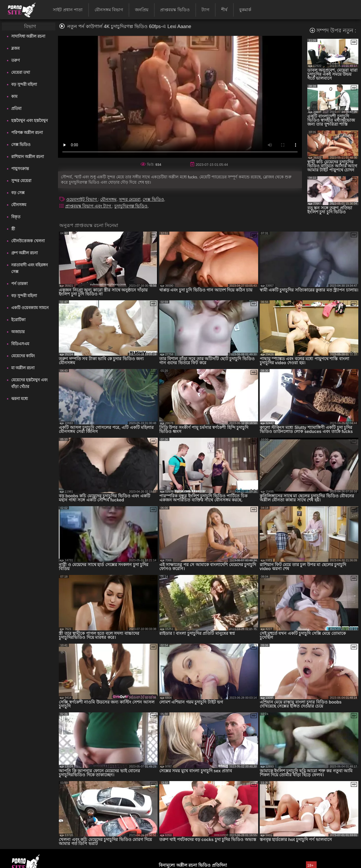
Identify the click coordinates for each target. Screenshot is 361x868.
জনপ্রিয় (142, 10)
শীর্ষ (224, 10)
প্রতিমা (16, 108)
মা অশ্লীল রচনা (23, 368)
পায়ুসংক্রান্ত (20, 169)
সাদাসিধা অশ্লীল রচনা (28, 36)
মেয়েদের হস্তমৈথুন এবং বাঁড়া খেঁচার (29, 383)
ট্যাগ (205, 10)
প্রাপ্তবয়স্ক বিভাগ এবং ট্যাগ (89, 206)
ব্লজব (15, 48)
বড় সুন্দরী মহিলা (24, 84)
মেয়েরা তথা (21, 72)
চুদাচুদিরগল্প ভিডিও (131, 206)
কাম (14, 96)
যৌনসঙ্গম (19, 205)
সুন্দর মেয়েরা (21, 181)
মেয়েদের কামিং (23, 356)
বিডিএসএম (20, 344)
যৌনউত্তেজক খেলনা (28, 241)
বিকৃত (16, 217)
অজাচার (18, 332)
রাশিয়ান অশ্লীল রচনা (28, 157)
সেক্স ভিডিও (21, 145)
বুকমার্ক (245, 10)
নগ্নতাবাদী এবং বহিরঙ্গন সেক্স (30, 268)
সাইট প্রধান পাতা (68, 10)
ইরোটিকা (18, 320)
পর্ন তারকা (19, 284)
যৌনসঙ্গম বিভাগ (109, 10)
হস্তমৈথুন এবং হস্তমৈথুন (30, 120)
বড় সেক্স (18, 193)
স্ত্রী (13, 229)
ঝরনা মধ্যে (20, 399)
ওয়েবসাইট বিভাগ (82, 199)
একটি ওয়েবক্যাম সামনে (30, 308)
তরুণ (15, 60)
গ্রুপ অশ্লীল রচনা (24, 253)
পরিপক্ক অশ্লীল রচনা (27, 132)
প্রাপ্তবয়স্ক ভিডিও (175, 10)
